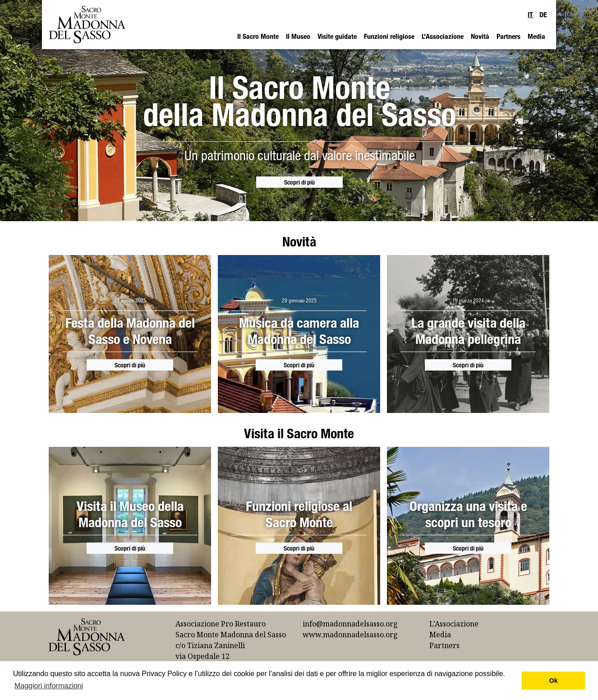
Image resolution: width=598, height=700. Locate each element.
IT (530, 14)
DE (543, 14)
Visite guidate (337, 36)
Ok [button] (554, 681)
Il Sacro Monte (258, 36)
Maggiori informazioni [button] (49, 686)
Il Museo (298, 36)
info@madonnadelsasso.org (350, 624)
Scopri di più (299, 182)
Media (536, 36)
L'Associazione (443, 36)
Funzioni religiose (389, 36)
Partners (508, 36)
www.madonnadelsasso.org (350, 635)
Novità (480, 36)
